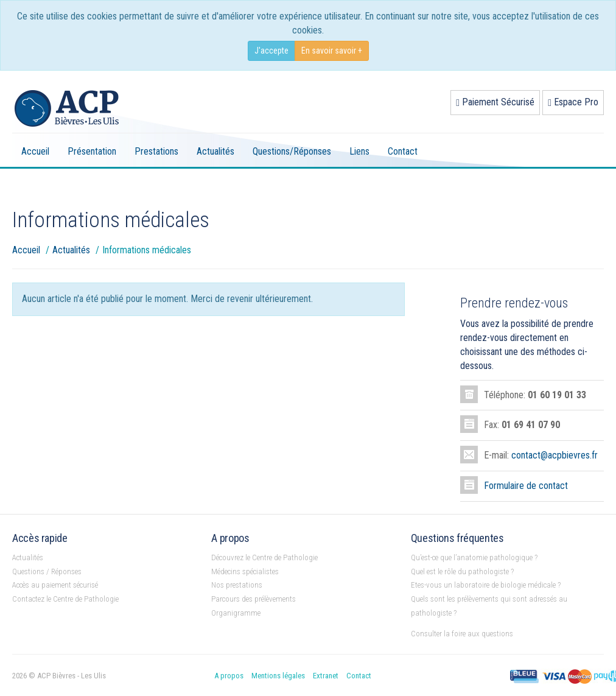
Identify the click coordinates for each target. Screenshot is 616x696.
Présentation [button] (92, 151)
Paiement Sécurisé (495, 102)
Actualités (215, 151)
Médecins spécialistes (245, 571)
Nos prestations (237, 585)
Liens (359, 151)
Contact (403, 151)
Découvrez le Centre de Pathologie (264, 557)
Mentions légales (278, 676)
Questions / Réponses (47, 571)
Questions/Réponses (292, 151)
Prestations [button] (156, 151)
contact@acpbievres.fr (555, 455)
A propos (229, 676)
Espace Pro (573, 102)
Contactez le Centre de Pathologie (65, 599)
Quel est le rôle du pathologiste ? (462, 571)
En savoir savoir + (332, 51)
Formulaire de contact (526, 486)
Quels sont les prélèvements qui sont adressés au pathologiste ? (489, 606)
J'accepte (271, 51)
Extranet (326, 676)
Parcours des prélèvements (254, 599)
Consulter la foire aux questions (462, 634)
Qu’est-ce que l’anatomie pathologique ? (474, 557)
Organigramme (236, 613)
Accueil (35, 151)
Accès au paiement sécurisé (55, 585)
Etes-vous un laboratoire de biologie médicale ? (486, 585)
